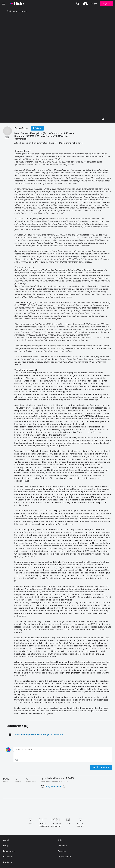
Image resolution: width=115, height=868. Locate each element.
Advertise (62, 846)
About (6, 840)
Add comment (101, 767)
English (7, 862)
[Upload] (86, 4)
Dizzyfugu (21, 129)
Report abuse (64, 857)
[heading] (17, 4)
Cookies (62, 851)
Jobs (60, 840)
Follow (39, 128)
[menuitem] (78, 4)
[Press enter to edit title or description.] (63, 425)
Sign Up (107, 4)
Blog (5, 846)
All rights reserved (53, 786)
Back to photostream (15, 11)
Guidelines (8, 857)
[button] (64, 786)
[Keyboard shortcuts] (57, 822)
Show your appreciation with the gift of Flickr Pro (39, 735)
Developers (9, 851)
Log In (94, 4)
